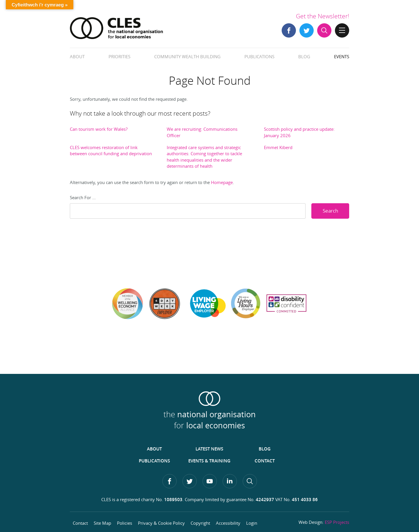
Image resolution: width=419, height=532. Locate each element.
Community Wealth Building (187, 56)
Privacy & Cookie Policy (161, 523)
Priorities (119, 56)
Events (342, 56)
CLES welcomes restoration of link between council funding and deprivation (111, 150)
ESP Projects (337, 522)
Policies (125, 523)
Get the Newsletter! (323, 16)
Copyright (200, 523)
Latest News (209, 449)
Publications (259, 56)
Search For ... (83, 197)
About (77, 56)
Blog (304, 56)
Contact (265, 461)
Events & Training (209, 461)
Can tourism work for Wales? (99, 129)
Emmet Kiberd (278, 147)
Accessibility (228, 523)
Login (252, 523)
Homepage (222, 182)
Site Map (102, 523)
